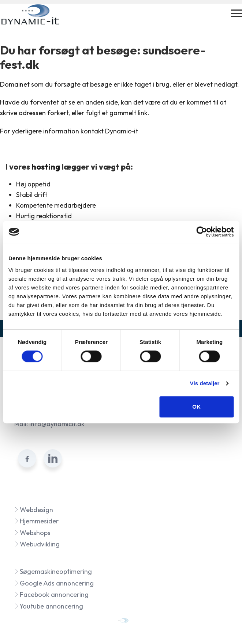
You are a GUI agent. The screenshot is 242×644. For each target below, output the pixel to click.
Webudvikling (37, 544)
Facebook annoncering (51, 594)
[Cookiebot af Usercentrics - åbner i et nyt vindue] (202, 232)
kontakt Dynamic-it (109, 131)
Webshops (32, 533)
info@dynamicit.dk (57, 424)
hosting (46, 167)
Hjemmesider (36, 521)
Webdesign (34, 510)
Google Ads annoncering (54, 583)
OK (196, 407)
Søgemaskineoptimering (53, 571)
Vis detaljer (205, 383)
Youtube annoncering (49, 606)
